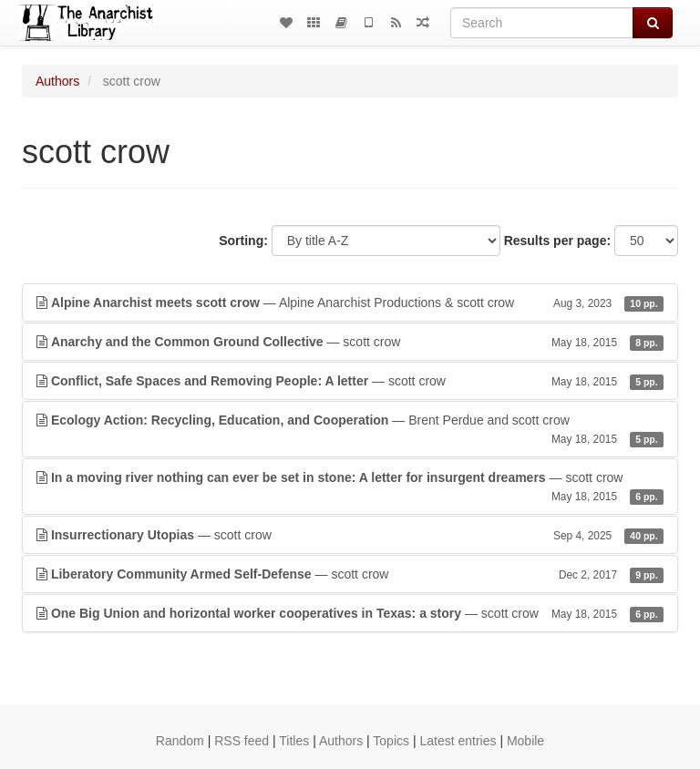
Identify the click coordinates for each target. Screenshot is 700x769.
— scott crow (350, 342)
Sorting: (243, 241)
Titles (294, 741)
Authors (57, 81)
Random (180, 741)
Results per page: (557, 241)
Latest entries (458, 741)
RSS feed (242, 741)
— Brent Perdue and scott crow (350, 430)
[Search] (542, 23)
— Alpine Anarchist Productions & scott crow (350, 302)
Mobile (525, 741)
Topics (391, 741)
